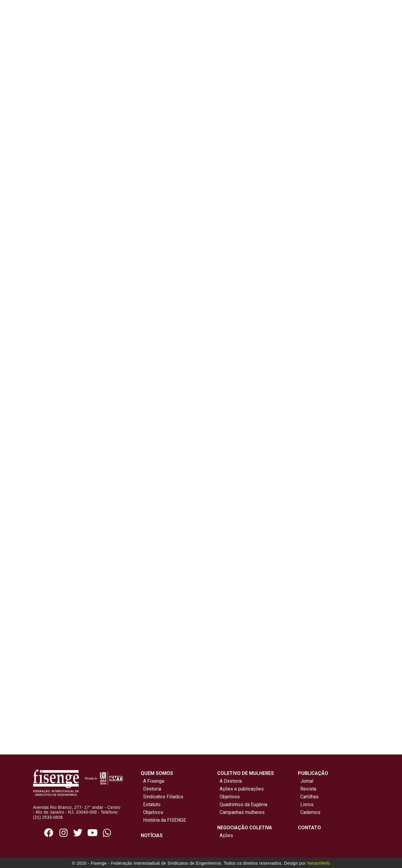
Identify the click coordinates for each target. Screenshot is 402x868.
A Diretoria (229, 781)
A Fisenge (153, 781)
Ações (225, 835)
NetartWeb (319, 863)
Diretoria (151, 789)
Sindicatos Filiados (162, 797)
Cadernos (310, 812)
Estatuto (151, 804)
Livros (307, 804)
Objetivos (152, 812)
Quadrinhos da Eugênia (242, 804)
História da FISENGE (163, 820)
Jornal (307, 781)
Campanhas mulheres (241, 812)
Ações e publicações (240, 789)
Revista (308, 789)
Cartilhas (309, 797)
